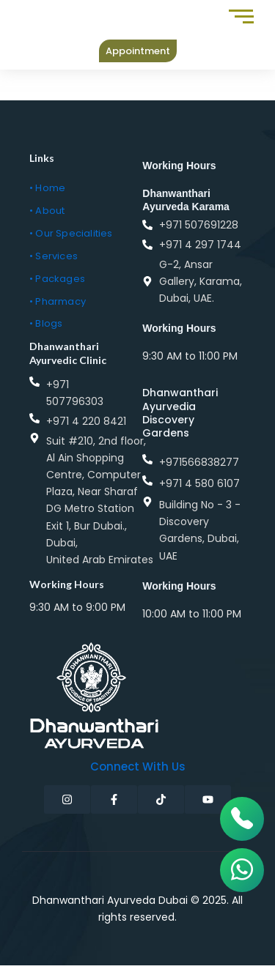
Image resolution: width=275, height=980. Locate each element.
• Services (54, 256)
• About (47, 211)
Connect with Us (138, 766)
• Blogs (46, 323)
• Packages (57, 279)
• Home (47, 188)
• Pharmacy (58, 301)
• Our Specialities (71, 233)
